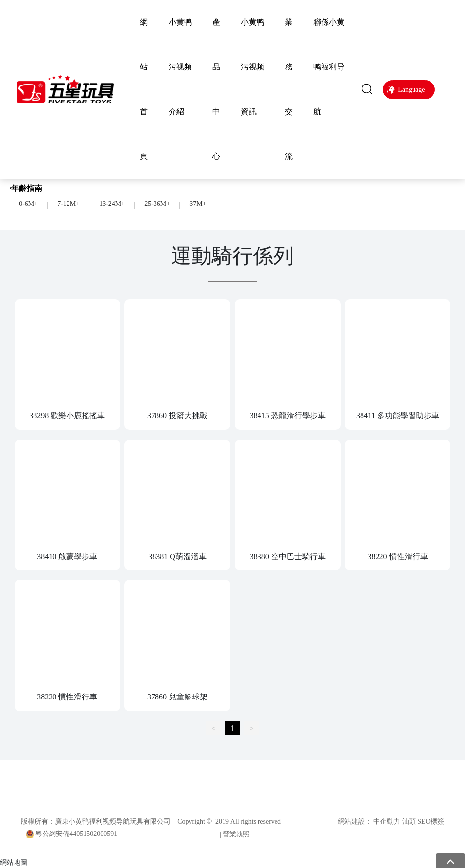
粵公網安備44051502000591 (76, 834)
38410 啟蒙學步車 (67, 556)
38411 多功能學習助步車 (398, 416)
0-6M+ (28, 204)
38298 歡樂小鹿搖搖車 (67, 416)
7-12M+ (69, 204)
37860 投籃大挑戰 (177, 416)
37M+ (198, 204)
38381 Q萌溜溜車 (177, 556)
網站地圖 (14, 862)
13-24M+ (112, 204)
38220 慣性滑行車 (398, 556)
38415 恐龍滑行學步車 (288, 416)
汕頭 (409, 822)
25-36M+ (157, 204)
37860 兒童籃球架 (177, 697)
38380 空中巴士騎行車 (288, 556)
